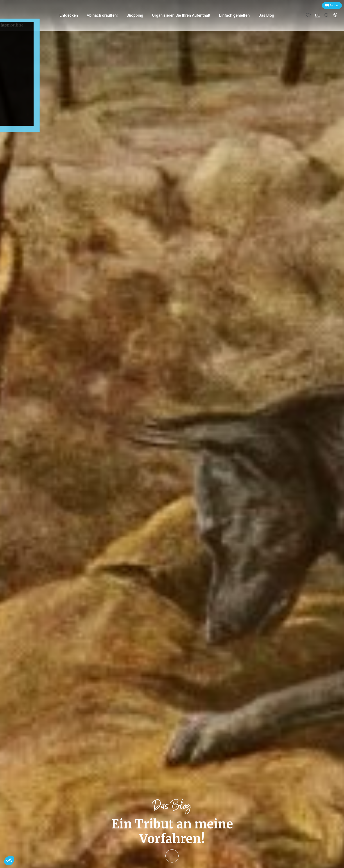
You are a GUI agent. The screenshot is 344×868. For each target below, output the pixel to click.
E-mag (334, 5)
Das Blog (272, 15)
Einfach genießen (240, 15)
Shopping (139, 15)
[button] (9, 861)
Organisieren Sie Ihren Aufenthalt (186, 15)
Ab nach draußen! (107, 15)
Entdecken (73, 15)
